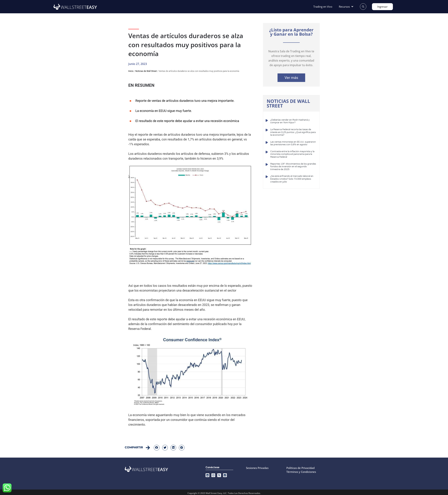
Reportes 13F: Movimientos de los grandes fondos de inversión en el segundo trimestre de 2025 (293, 167)
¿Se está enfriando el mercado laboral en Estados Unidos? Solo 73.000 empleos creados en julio (292, 179)
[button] (157, 448)
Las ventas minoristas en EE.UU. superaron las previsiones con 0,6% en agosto (293, 143)
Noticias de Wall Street (146, 71)
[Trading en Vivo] (323, 7)
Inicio (131, 71)
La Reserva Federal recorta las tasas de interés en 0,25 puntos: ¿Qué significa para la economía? (293, 132)
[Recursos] (346, 7)
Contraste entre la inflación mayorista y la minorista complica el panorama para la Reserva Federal (292, 154)
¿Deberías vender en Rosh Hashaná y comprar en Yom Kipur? (290, 121)
